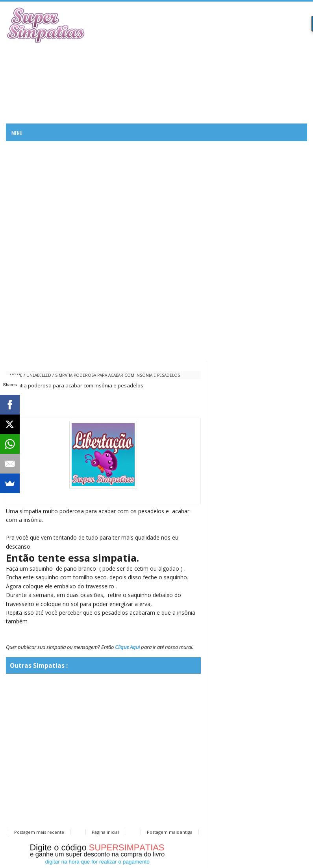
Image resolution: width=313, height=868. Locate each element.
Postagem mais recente (39, 832)
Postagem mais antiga (170, 832)
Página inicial (105, 832)
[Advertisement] (215, 63)
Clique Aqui (127, 647)
